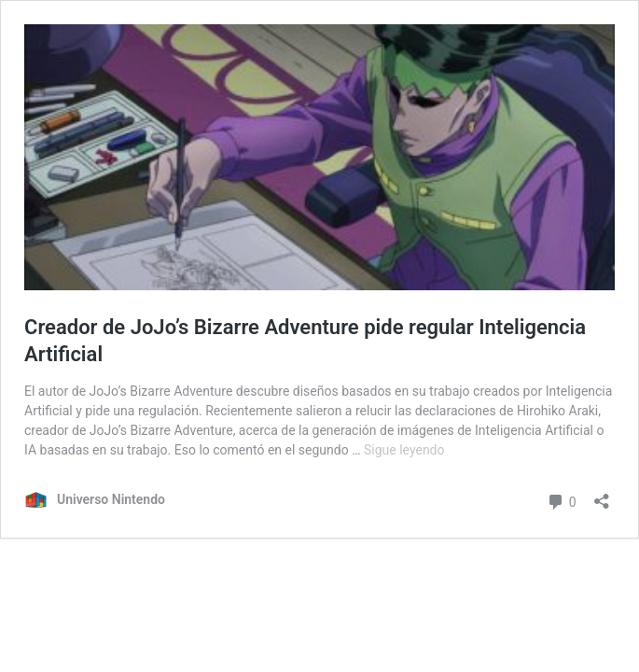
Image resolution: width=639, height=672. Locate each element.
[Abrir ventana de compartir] (602, 495)
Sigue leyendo (404, 450)
